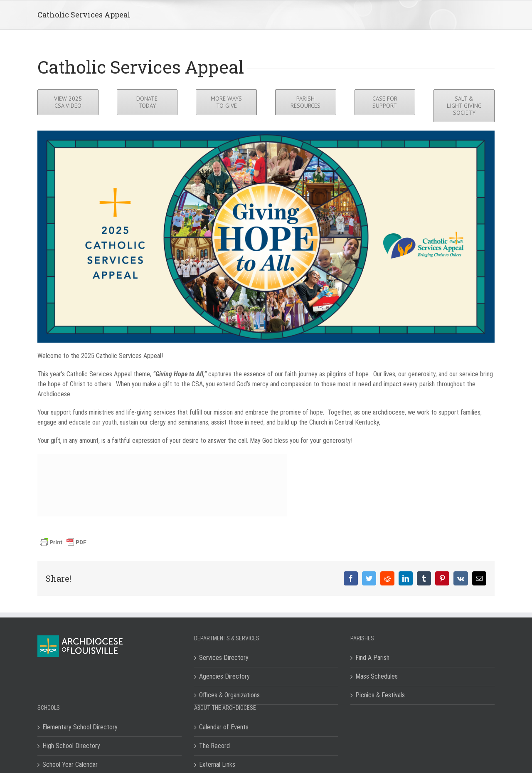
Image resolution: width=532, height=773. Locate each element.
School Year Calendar (70, 764)
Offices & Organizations (229, 695)
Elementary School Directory (80, 727)
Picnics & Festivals (380, 695)
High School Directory (71, 746)
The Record (214, 746)
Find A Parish (372, 658)
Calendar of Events (224, 727)
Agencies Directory (224, 676)
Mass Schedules (377, 676)
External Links (217, 764)
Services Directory (224, 658)
